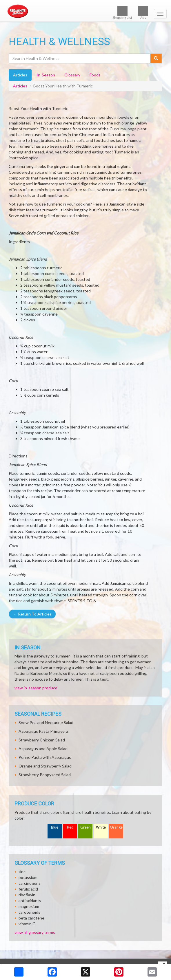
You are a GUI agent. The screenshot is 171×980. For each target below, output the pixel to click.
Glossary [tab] (72, 75)
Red (70, 827)
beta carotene (31, 918)
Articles (20, 86)
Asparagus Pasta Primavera (43, 731)
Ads (143, 13)
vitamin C (27, 924)
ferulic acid (28, 889)
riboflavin (27, 895)
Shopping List (122, 13)
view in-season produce (36, 688)
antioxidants (30, 901)
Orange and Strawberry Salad (45, 766)
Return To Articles (32, 614)
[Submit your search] (156, 58)
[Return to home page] (85, 11)
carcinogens (30, 883)
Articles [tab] (20, 75)
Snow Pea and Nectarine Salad (46, 722)
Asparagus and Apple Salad (43, 749)
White (101, 827)
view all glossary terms (35, 932)
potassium (28, 877)
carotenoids (29, 912)
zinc (22, 872)
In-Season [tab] (46, 75)
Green (85, 827)
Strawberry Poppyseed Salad (45, 775)
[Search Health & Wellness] (80, 58)
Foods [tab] (95, 75)
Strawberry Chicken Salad (42, 740)
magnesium (29, 906)
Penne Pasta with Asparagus (45, 757)
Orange (116, 827)
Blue (55, 827)
